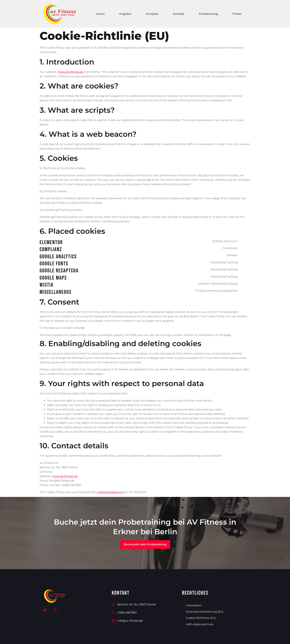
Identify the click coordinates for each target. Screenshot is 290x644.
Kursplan (151, 15)
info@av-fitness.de (127, 621)
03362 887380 (124, 613)
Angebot (124, 15)
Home (99, 15)
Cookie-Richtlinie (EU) (201, 618)
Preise (237, 15)
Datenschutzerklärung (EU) (205, 612)
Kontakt (178, 15)
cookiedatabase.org (110, 492)
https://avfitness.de (70, 72)
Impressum (194, 605)
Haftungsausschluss (199, 624)
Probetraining (208, 15)
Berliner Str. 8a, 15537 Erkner (134, 605)
